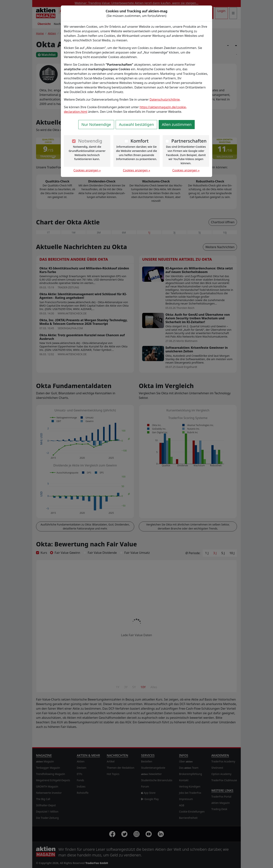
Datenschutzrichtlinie (165, 99)
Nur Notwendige (96, 124)
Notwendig (90, 141)
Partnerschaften (189, 141)
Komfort (139, 141)
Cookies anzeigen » (87, 170)
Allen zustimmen (177, 124)
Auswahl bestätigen (136, 124)
